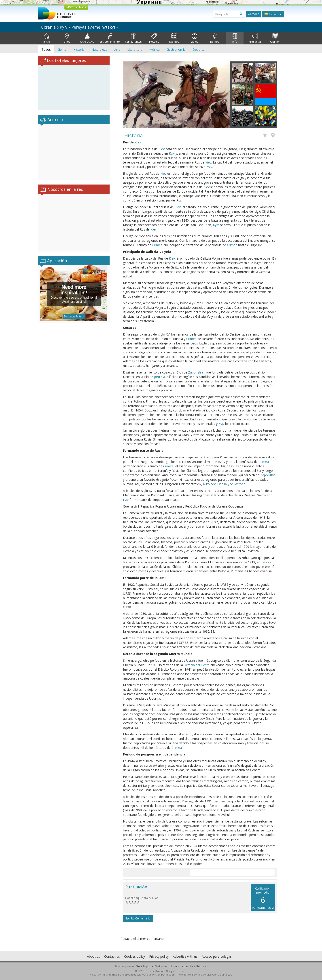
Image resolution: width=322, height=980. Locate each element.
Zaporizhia (196, 372)
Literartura (135, 49)
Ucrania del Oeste (197, 665)
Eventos (174, 38)
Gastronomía (176, 49)
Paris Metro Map (199, 966)
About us (93, 956)
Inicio (47, 38)
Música (155, 49)
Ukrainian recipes (179, 966)
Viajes (194, 38)
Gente (62, 49)
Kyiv (172, 153)
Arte (117, 49)
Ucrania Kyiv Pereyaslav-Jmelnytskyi (80, 27)
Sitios (67, 38)
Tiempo (215, 38)
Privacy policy (159, 956)
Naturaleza (99, 49)
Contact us (112, 956)
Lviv (126, 500)
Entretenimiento (110, 38)
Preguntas (255, 38)
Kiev (138, 142)
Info (235, 38)
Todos (46, 49)
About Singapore (144, 966)
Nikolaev (209, 484)
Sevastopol (238, 484)
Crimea (157, 245)
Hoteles (154, 38)
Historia (79, 49)
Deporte (199, 49)
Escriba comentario (138, 918)
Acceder (253, 14)
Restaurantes (133, 38)
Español (273, 14)
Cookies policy (135, 956)
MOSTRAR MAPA (76, 7)
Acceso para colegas (217, 956)
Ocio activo (87, 38)
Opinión (275, 38)
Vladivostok (161, 966)
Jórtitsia (160, 377)
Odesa (222, 484)
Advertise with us (185, 956)
